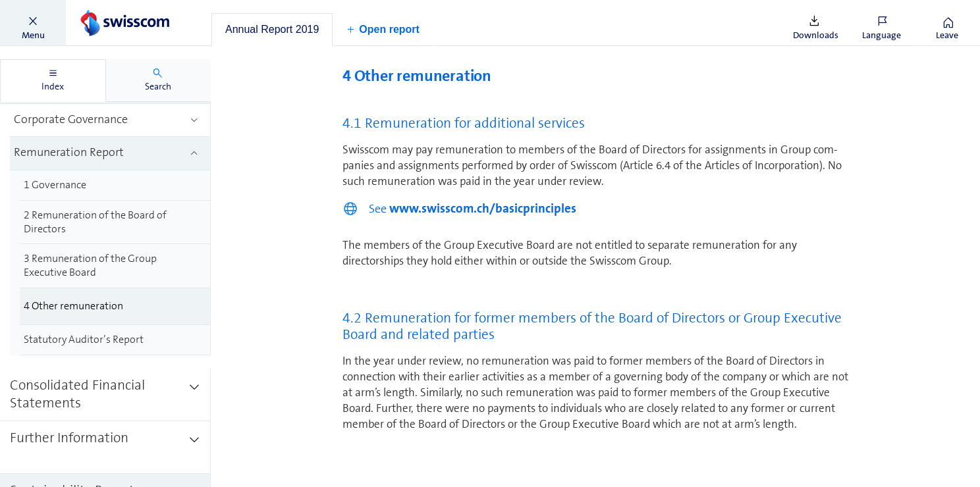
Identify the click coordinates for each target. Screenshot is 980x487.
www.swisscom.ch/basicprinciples (483, 208)
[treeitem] (110, 121)
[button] (33, 23)
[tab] (272, 30)
